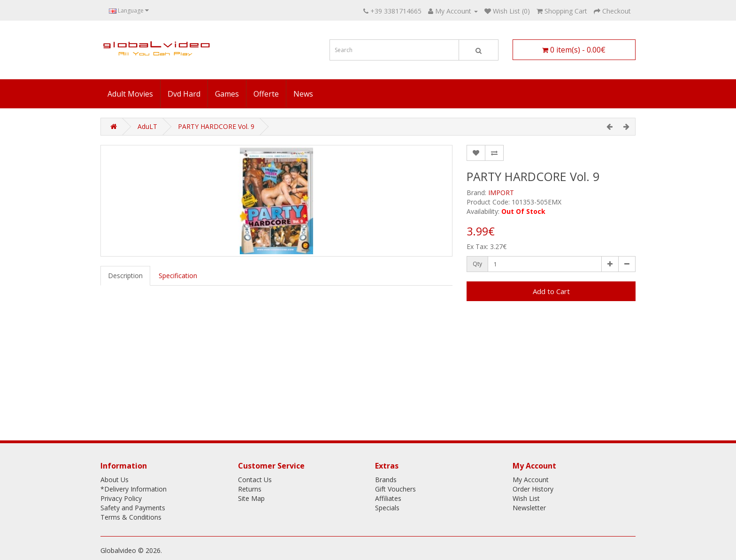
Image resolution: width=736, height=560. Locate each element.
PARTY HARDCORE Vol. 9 (216, 126)
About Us (115, 480)
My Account (531, 480)
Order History (533, 489)
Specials (387, 508)
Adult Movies (130, 94)
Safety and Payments (133, 508)
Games (227, 94)
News (303, 94)
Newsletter (529, 508)
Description (125, 276)
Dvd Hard (184, 94)
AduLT (147, 126)
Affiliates (388, 498)
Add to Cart (551, 291)
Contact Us (255, 480)
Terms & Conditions (131, 517)
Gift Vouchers (395, 489)
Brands (386, 480)
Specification (178, 276)
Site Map (251, 498)
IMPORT (501, 193)
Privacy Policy (121, 498)
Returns (250, 489)
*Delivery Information (134, 489)
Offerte (266, 94)
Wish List (526, 498)
